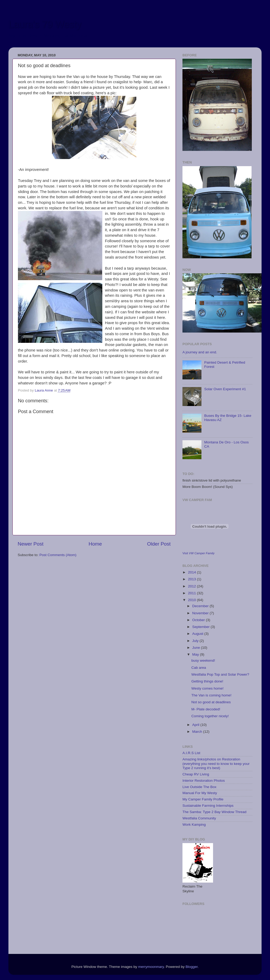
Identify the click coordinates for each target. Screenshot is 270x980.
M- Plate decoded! (206, 709)
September (201, 627)
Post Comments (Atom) (58, 555)
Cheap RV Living (196, 774)
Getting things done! (207, 681)
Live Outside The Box (199, 787)
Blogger (192, 967)
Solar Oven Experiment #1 (225, 389)
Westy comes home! (208, 688)
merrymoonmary (151, 967)
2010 (192, 600)
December (201, 606)
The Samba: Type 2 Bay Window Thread (214, 812)
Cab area (199, 668)
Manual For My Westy (200, 793)
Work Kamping (194, 825)
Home (95, 544)
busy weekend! (203, 660)
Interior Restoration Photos (204, 781)
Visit (199, 553)
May (196, 654)
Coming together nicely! (210, 716)
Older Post (159, 544)
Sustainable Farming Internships (208, 806)
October (199, 620)
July (196, 641)
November (201, 613)
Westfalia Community (199, 818)
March (198, 732)
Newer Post (31, 544)
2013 (192, 579)
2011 (192, 593)
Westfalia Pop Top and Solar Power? (220, 674)
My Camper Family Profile (203, 799)
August (198, 634)
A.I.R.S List (191, 753)
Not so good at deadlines (211, 702)
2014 (192, 572)
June (197, 648)
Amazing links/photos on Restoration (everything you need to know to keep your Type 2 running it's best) (216, 763)
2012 (192, 586)
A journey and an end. (200, 352)
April (196, 725)
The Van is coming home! (211, 695)
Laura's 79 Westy (45, 24)
